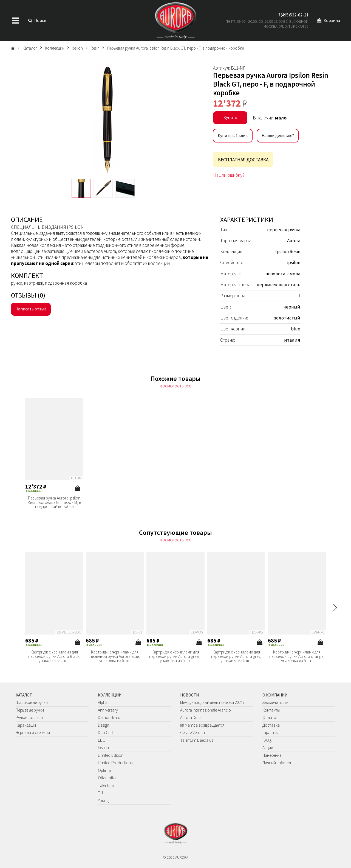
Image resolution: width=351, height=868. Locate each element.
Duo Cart (105, 733)
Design (104, 725)
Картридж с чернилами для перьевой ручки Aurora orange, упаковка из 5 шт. (297, 656)
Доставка (271, 725)
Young (103, 800)
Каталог (24, 695)
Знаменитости (275, 702)
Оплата (269, 717)
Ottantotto (107, 778)
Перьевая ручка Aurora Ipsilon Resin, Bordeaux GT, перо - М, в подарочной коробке (54, 502)
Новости (189, 695)
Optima (104, 770)
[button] (335, 608)
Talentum (106, 785)
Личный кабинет (277, 763)
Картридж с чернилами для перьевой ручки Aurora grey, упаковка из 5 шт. (236, 656)
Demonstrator (110, 717)
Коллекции (110, 695)
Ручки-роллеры (29, 717)
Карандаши (26, 725)
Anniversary (108, 710)
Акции (268, 748)
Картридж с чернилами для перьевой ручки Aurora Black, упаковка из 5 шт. (54, 656)
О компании (275, 695)
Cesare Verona (193, 733)
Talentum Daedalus (197, 740)
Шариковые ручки (32, 702)
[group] (107, 119)
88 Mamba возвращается (202, 725)
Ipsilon (103, 748)
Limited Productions (115, 763)
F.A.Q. (267, 740)
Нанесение (272, 755)
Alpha (103, 702)
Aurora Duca (191, 717)
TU (100, 793)
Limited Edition (111, 755)
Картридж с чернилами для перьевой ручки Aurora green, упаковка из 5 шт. (175, 656)
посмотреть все (176, 386)
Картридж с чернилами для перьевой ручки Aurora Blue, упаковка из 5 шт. (115, 656)
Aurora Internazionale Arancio (206, 710)
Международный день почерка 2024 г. (213, 702)
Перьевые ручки (30, 710)
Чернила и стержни (33, 733)
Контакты (271, 710)
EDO (102, 740)
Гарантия (271, 733)
